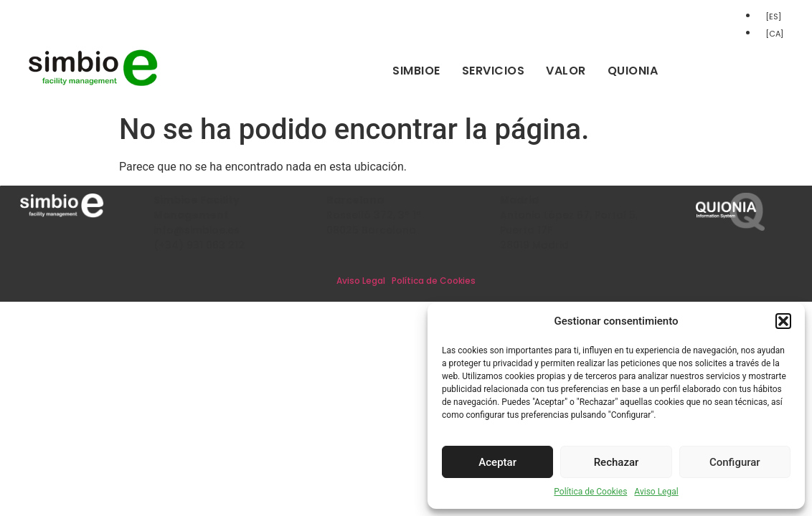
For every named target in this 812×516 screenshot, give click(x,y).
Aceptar (497, 462)
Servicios (494, 71)
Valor (566, 71)
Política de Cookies (590, 492)
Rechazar (617, 462)
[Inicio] (93, 83)
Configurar (735, 462)
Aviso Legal (656, 492)
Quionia (633, 71)
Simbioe (416, 71)
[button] (783, 321)
